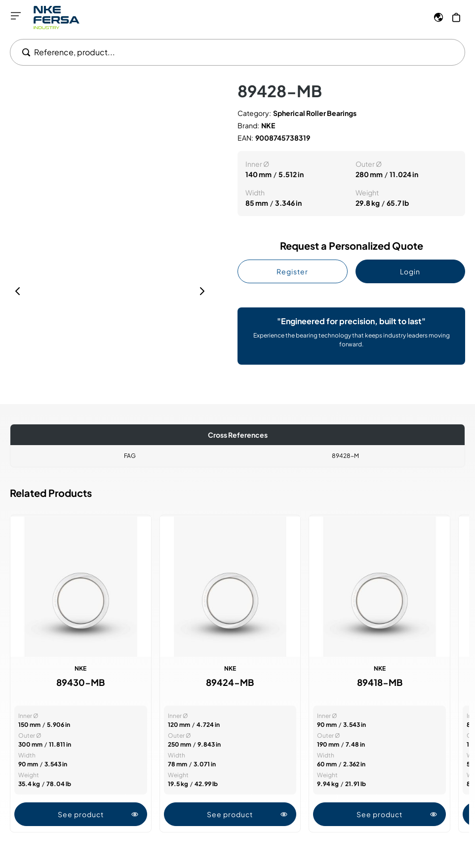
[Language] (438, 17)
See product (98, 814)
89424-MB (230, 682)
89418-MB (380, 682)
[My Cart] (456, 17)
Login (410, 271)
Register (292, 271)
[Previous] (18, 291)
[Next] (202, 291)
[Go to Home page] (57, 18)
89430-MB (80, 682)
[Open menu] (16, 16)
